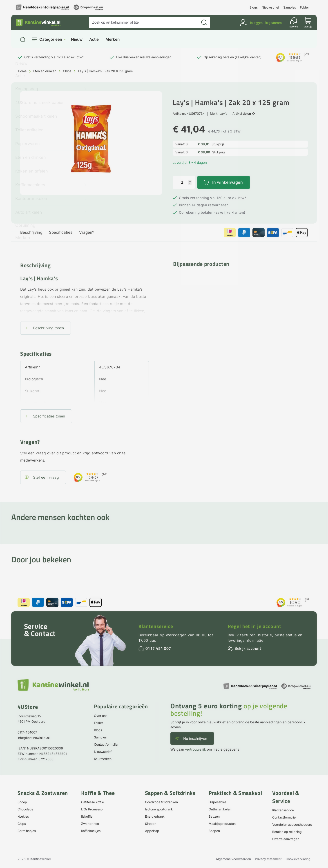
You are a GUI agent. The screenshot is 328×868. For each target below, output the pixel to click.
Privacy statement (268, 859)
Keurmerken (103, 759)
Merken (113, 39)
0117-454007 (27, 732)
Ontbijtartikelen (220, 809)
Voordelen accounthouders (292, 824)
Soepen (214, 831)
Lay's (223, 113)
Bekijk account (248, 648)
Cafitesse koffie (93, 802)
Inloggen (256, 23)
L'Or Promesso (92, 809)
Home (22, 71)
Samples (290, 7)
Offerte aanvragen (286, 839)
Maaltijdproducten (222, 824)
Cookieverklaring (298, 859)
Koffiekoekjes (91, 831)
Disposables (218, 802)
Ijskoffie (87, 816)
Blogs (254, 7)
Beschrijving (31, 232)
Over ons (101, 716)
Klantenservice (156, 626)
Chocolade (25, 809)
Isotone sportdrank (159, 809)
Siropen (151, 824)
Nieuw (77, 39)
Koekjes (23, 816)
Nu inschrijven (195, 738)
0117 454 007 (158, 648)
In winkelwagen (228, 182)
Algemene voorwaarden (233, 859)
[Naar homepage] (23, 39)
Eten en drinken (45, 71)
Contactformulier (106, 744)
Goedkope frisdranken (161, 802)
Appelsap (152, 831)
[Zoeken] (204, 22)
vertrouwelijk (195, 749)
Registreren (273, 23)
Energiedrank (155, 816)
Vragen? (87, 232)
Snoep (22, 802)
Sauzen (214, 816)
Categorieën (51, 39)
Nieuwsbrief (270, 7)
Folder (304, 7)
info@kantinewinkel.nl (33, 738)
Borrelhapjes (27, 831)
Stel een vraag (46, 477)
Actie (94, 39)
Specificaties (61, 232)
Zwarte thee (90, 824)
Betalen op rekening (287, 832)
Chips (67, 71)
